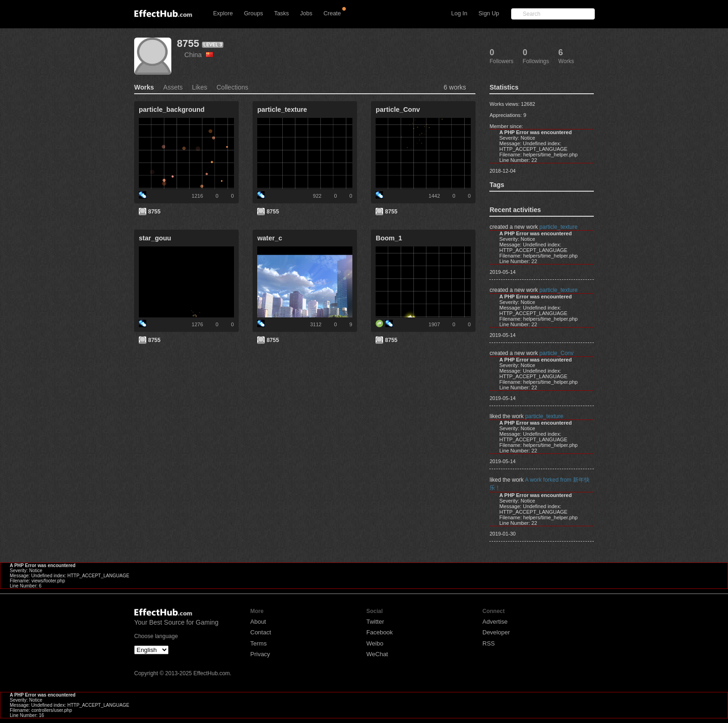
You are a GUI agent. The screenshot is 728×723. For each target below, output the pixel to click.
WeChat (377, 654)
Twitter (375, 622)
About (258, 622)
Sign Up (489, 13)
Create (332, 13)
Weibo (375, 643)
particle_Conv (556, 353)
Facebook (380, 632)
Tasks (281, 13)
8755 (188, 43)
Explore (223, 13)
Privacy (260, 654)
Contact (261, 632)
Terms (258, 643)
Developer (496, 632)
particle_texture (559, 227)
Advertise (495, 622)
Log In (459, 13)
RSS (489, 643)
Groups (253, 13)
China (199, 55)
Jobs (306, 13)
